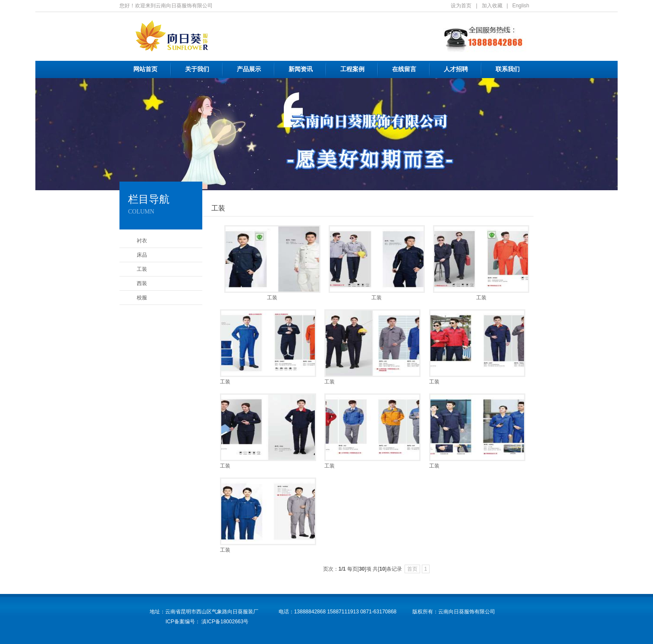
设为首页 (461, 6)
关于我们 (197, 69)
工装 (142, 269)
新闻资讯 (301, 69)
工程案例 (352, 69)
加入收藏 (492, 6)
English (521, 6)
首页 (412, 569)
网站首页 (145, 69)
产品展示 (249, 69)
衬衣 (142, 241)
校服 (142, 298)
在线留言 (404, 69)
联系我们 (508, 69)
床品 (142, 255)
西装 (142, 283)
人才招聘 (456, 69)
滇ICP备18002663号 (224, 622)
